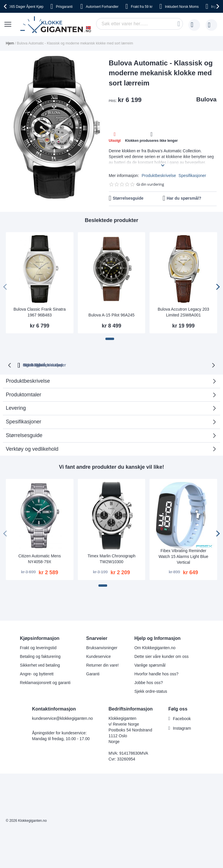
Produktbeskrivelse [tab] (28, 390)
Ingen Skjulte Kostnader (116, 374)
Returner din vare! (102, 665)
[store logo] (57, 25)
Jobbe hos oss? (149, 683)
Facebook (182, 719)
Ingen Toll (130, 364)
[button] (110, 339)
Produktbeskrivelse (159, 176)
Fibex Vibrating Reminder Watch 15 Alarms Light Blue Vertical (183, 566)
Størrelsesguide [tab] (24, 445)
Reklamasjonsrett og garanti (45, 683)
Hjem (10, 43)
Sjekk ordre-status (151, 691)
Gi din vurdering (150, 184)
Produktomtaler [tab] (24, 404)
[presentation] (6, 6)
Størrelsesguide (128, 198)
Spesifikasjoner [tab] (24, 431)
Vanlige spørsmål (150, 665)
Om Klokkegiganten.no (155, 648)
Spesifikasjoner (192, 176)
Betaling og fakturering (40, 656)
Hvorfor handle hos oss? (157, 674)
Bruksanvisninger (102, 648)
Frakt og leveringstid (38, 648)
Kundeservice (99, 656)
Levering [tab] (16, 417)
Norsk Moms (182, 7)
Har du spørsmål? (184, 198)
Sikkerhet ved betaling (40, 665)
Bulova (206, 99)
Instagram (182, 728)
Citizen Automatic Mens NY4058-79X (39, 568)
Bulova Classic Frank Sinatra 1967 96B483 (39, 312)
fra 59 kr (142, 7)
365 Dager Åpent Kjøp (52, 364)
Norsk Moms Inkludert (172, 364)
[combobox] (140, 24)
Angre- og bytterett (37, 674)
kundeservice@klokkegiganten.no (62, 718)
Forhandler (102, 7)
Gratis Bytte (97, 364)
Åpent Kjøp (26, 7)
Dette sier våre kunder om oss (162, 656)
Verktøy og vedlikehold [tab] (32, 458)
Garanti (93, 674)
